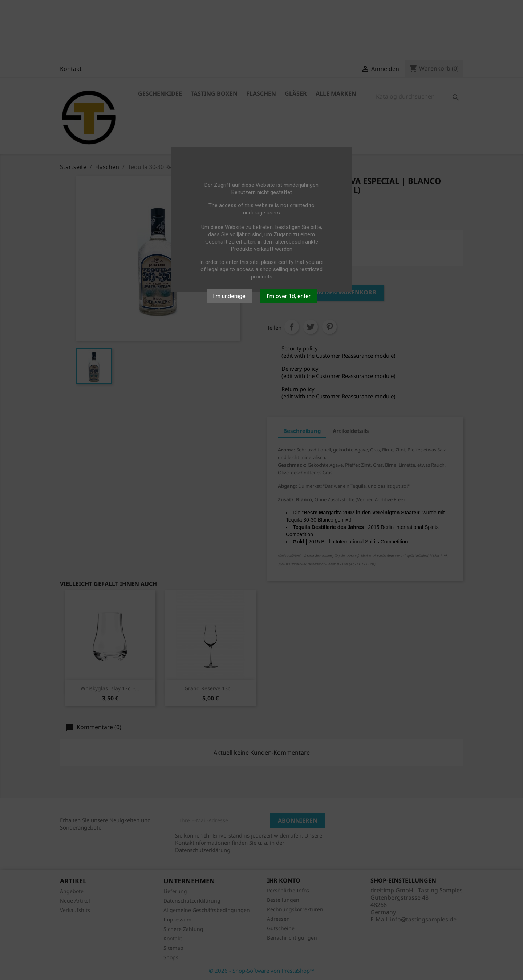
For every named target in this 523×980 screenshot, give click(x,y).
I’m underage (229, 296)
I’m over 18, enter (289, 296)
